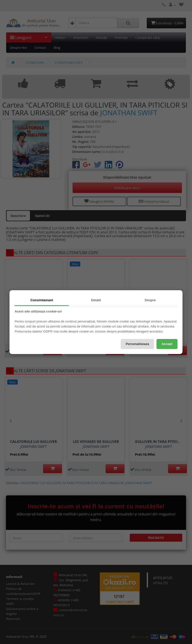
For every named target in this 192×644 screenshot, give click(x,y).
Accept (167, 344)
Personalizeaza (137, 344)
